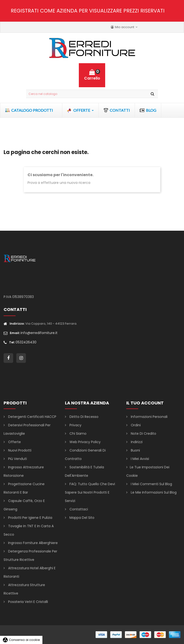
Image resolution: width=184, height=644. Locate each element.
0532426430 (26, 342)
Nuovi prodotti (19, 450)
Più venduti (17, 459)
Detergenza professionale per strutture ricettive (30, 555)
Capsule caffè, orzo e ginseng (24, 505)
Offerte (14, 442)
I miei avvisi (139, 459)
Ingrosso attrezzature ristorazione (24, 471)
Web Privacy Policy (85, 442)
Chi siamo (78, 433)
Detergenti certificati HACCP (32, 417)
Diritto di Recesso (83, 417)
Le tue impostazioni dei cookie (148, 471)
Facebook (8, 358)
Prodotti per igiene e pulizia (30, 518)
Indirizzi (136, 442)
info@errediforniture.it (39, 333)
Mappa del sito (81, 518)
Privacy (75, 425)
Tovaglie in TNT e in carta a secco (29, 530)
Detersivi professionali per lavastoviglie (27, 429)
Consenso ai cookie (21, 640)
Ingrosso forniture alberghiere (32, 543)
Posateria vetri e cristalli (28, 602)
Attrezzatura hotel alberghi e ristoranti (30, 572)
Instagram (21, 358)
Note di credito (143, 433)
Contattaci (78, 509)
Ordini (135, 425)
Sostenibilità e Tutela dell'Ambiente (84, 471)
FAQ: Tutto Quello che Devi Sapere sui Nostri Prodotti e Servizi (90, 492)
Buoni (135, 450)
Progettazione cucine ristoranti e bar (24, 488)
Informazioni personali (149, 417)
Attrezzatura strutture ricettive (24, 589)
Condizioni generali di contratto (85, 455)
